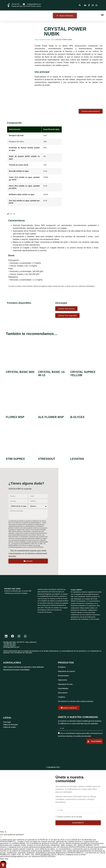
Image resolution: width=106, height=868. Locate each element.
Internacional (7, 670)
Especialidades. (63, 688)
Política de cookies (9, 727)
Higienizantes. (63, 680)
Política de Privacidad (10, 725)
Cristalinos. (62, 697)
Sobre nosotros (8, 667)
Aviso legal (7, 722)
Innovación (16, 670)
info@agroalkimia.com (11, 647)
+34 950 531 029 (9, 644)
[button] (80, 5)
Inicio (36, 40)
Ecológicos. (62, 667)
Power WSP (50, 40)
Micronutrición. (63, 693)
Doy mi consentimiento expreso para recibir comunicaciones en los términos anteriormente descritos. (28, 553)
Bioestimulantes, (64, 676)
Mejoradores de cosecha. (67, 671)
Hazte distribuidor (38, 667)
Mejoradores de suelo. (66, 684)
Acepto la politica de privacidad (70, 817)
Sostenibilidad (25, 670)
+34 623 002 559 (9, 645)
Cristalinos (42, 40)
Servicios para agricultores (23, 667)
